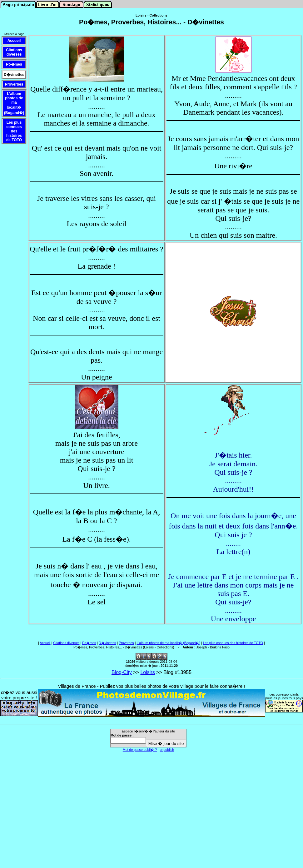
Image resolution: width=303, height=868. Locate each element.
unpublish (167, 750)
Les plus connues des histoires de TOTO (233, 643)
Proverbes (126, 643)
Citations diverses (66, 643)
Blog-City (122, 672)
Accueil (45, 643)
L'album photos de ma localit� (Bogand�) (168, 643)
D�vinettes (107, 643)
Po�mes (89, 643)
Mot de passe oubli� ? (140, 750)
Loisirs (147, 672)
